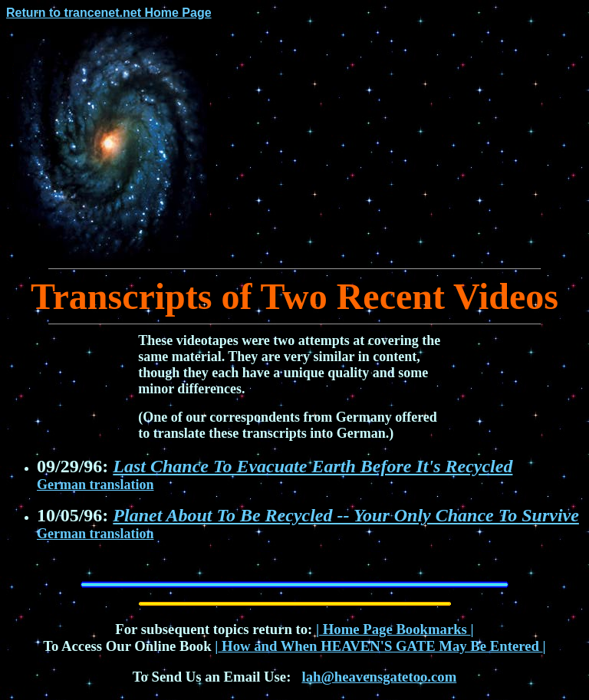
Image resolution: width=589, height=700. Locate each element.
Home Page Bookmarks (395, 629)
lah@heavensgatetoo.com (379, 677)
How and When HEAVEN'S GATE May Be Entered (380, 646)
